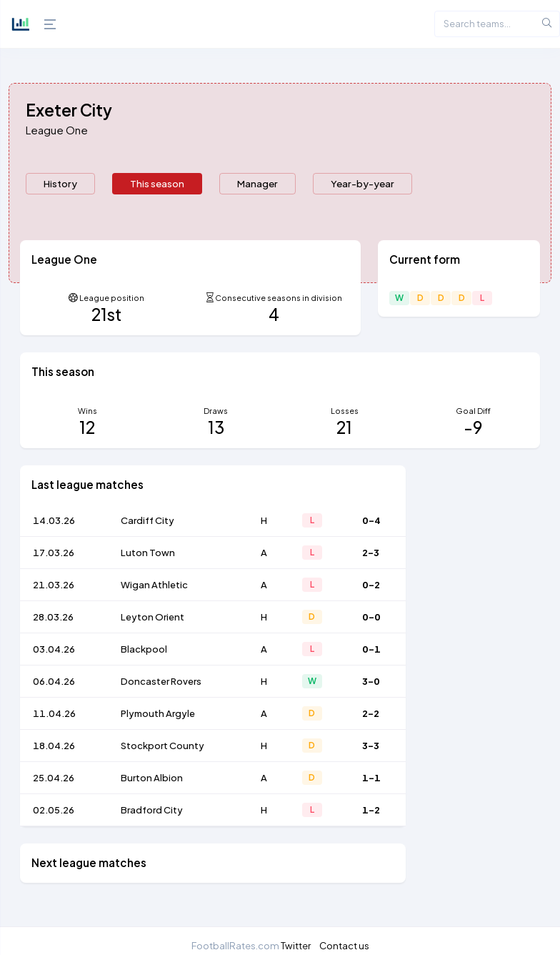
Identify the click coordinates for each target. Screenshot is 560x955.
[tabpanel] (280, 570)
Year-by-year (362, 183)
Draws (216, 411)
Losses (345, 411)
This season (157, 183)
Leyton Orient (152, 617)
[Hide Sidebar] (46, 24)
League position (112, 298)
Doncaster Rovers (161, 681)
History (60, 183)
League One (57, 130)
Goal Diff (473, 411)
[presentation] (60, 184)
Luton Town (148, 553)
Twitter (296, 945)
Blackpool (144, 649)
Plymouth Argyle (158, 713)
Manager (257, 183)
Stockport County (162, 746)
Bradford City (152, 810)
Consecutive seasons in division (279, 298)
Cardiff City (147, 520)
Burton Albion (152, 778)
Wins (87, 411)
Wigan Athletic (154, 585)
